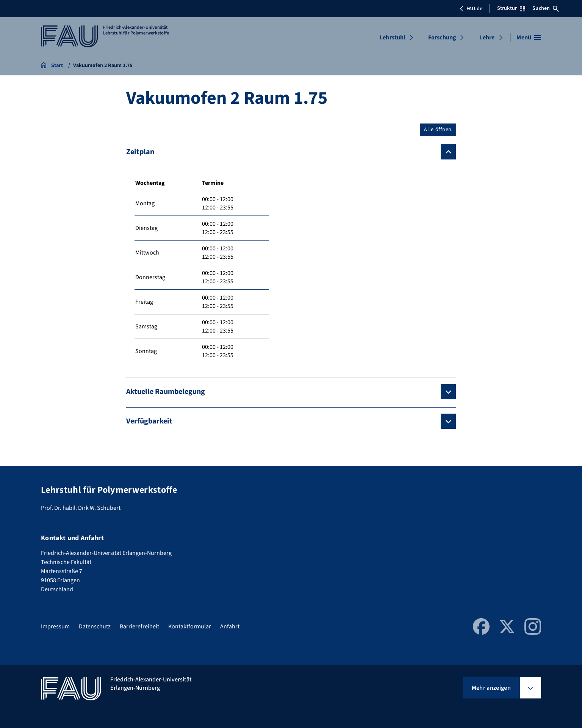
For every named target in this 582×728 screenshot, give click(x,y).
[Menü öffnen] (529, 37)
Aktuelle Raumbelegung (166, 392)
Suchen (546, 8)
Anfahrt (230, 626)
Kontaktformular (190, 626)
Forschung (442, 37)
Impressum (55, 626)
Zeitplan (140, 152)
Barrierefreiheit (139, 626)
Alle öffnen (438, 130)
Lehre (487, 37)
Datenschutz (95, 626)
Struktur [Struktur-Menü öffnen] (511, 8)
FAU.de (471, 9)
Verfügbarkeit (149, 421)
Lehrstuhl (393, 37)
